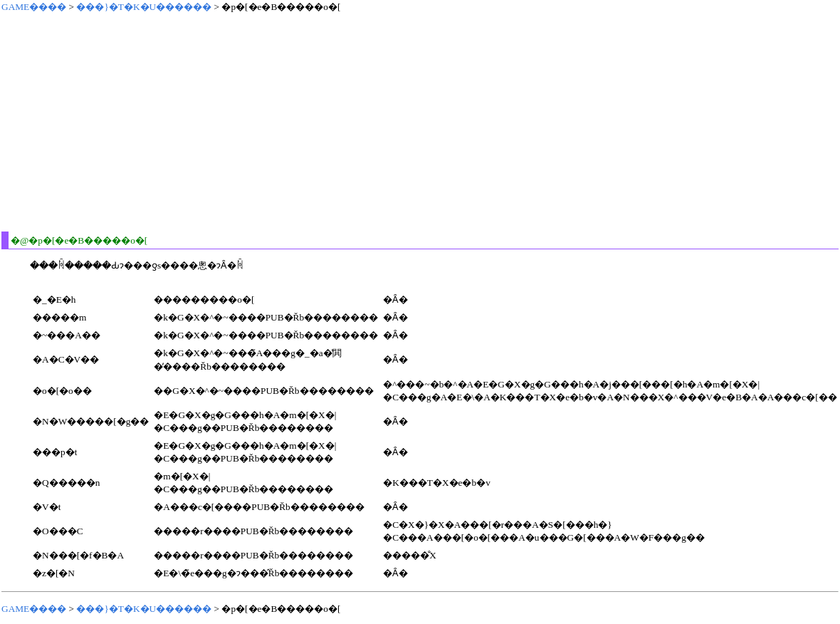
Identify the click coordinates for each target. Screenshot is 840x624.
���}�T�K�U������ (144, 7)
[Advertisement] (226, 122)
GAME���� (34, 7)
